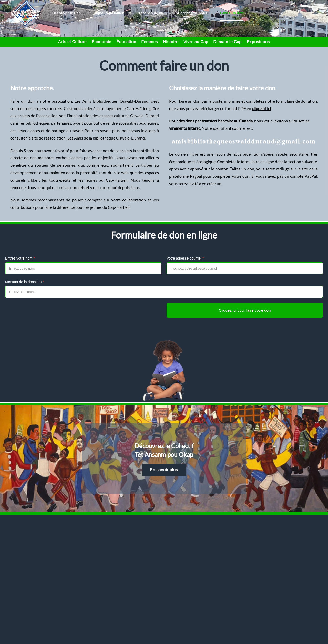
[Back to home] (26, 13)
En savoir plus (164, 470)
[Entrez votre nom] (83, 268)
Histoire (171, 42)
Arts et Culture (72, 42)
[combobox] (279, 13)
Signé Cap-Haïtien (109, 13)
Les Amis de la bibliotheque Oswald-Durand (106, 138)
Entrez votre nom (20, 258)
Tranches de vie (151, 13)
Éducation (126, 42)
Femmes (150, 42)
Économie (101, 42)
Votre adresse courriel (185, 258)
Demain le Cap (228, 42)
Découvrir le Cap (66, 13)
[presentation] (44, 313)
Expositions (258, 42)
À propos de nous (192, 13)
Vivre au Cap (196, 42)
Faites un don (232, 13)
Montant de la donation (25, 282)
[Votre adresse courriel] (245, 268)
